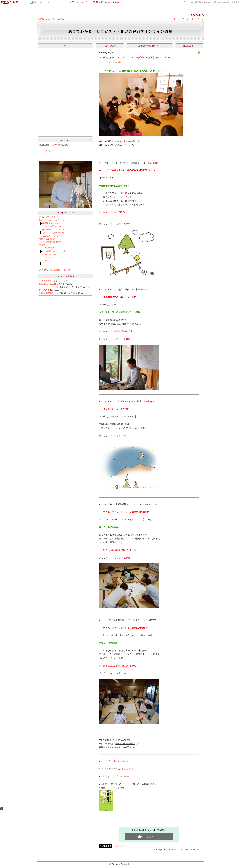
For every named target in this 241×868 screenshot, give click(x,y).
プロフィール (45, 151)
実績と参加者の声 (47, 239)
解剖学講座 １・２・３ (53, 230)
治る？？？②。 (46, 281)
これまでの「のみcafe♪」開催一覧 (55, 270)
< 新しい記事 (110, 46)
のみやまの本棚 (49, 254)
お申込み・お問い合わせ (53, 233)
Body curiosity (121, 761)
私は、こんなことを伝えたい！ (53, 220)
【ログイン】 (198, 19)
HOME (41, 19)
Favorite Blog (65, 276)
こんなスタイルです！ (52, 236)
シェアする (119, 846)
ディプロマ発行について (50, 242)
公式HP (55, 145)
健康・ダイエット (41, 2)
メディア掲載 (48, 248)
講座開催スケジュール (52, 223)
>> (201, 2)
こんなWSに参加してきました (56, 251)
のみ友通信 (127, 769)
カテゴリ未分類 (115, 62)
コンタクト (44, 157)
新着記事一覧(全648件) (150, 46)
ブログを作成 (223, 2)
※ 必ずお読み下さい (52, 226)
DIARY (49, 19)
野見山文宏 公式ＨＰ (49, 217)
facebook (43, 261)
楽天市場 (236, 2)
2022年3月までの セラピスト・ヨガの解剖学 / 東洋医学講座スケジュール (136, 58)
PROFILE (59, 19)
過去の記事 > (189, 46)
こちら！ (119, 223)
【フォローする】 (182, 19)
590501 (196, 15)
